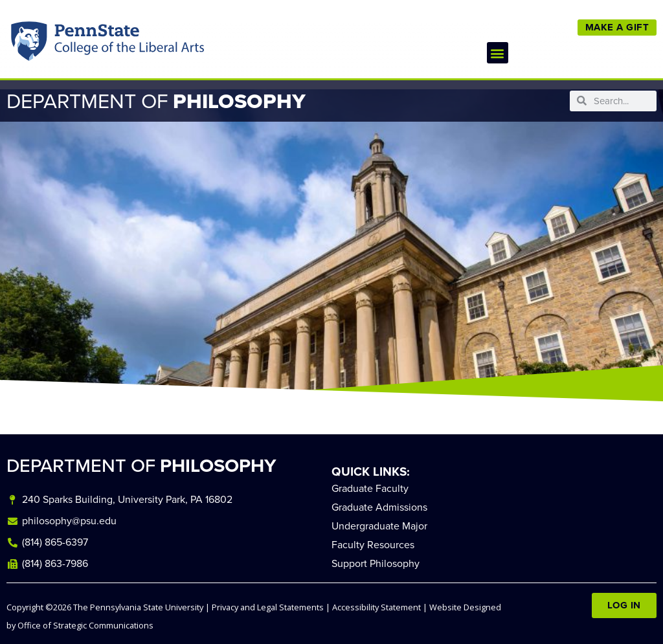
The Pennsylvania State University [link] (138, 607)
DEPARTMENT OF (141, 466)
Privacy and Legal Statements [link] (268, 607)
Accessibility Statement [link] (376, 607)
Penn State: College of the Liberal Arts (127, 44)
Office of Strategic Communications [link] (85, 625)
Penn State (30, 44)
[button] (498, 53)
